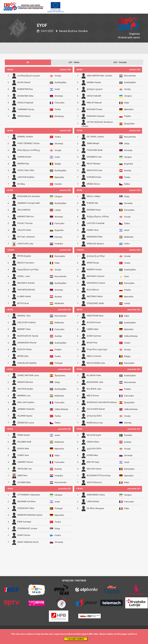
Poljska (127, 116)
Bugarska (129, 164)
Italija (127, 103)
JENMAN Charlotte (26, 409)
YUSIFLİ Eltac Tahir (26, 170)
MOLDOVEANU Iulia (96, 363)
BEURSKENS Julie (95, 382)
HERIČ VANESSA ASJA (28, 542)
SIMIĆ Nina (22, 476)
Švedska (128, 435)
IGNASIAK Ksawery (96, 116)
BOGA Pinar (92, 343)
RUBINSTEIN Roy (25, 89)
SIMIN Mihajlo (93, 144)
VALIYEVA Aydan (25, 389)
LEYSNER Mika (24, 482)
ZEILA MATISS (24, 210)
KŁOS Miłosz (93, 290)
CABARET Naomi (25, 462)
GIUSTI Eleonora (94, 482)
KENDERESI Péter (95, 237)
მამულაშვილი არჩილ (98, 217)
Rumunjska (129, 210)
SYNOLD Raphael (25, 103)
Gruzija (58, 76)
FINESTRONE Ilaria (95, 316)
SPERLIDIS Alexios (95, 244)
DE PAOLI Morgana (95, 508)
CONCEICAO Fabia (26, 508)
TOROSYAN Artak (95, 150)
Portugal (59, 363)
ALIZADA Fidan (94, 376)
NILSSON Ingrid (94, 435)
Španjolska (129, 124)
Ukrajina (128, 96)
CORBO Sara (23, 455)
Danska (58, 184)
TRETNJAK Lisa (24, 469)
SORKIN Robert (24, 157)
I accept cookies (76, 639)
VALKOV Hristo (24, 230)
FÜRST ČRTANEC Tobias (28, 144)
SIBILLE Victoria (94, 356)
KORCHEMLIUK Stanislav (29, 196)
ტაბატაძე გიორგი (96, 256)
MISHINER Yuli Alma (26, 502)
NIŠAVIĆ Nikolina (25, 382)
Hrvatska (59, 244)
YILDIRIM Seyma (25, 416)
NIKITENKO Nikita (95, 297)
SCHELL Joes (24, 276)
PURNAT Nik (92, 203)
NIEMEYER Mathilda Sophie (30, 515)
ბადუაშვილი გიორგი (28, 270)
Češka (127, 184)
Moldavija (59, 116)
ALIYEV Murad (24, 82)
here (135, 634)
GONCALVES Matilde (27, 363)
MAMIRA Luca (24, 396)
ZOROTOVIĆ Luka (25, 244)
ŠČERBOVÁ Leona (26, 423)
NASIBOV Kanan (94, 270)
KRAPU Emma (24, 535)
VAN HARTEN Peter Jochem (99, 76)
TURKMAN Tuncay (26, 109)
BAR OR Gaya (93, 462)
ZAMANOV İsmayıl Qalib (29, 203)
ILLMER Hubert (24, 297)
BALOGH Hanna (94, 469)
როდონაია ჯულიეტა (97, 350)
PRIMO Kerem (24, 435)
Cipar (127, 276)
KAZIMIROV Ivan (94, 157)
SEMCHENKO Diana (96, 495)
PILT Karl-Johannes (26, 237)
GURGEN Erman (94, 177)
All (28, 62)
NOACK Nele (23, 449)
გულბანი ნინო (94, 449)
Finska (58, 535)
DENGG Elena (93, 442)
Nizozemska (130, 76)
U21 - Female (120, 62)
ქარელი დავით (95, 89)
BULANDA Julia (94, 389)
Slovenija (59, 144)
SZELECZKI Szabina (26, 323)
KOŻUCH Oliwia (24, 350)
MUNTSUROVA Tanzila (28, 336)
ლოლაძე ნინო (94, 416)
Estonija (58, 237)
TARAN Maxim (24, 116)
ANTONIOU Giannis (96, 276)
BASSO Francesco (26, 263)
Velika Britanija (131, 336)
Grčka (127, 244)
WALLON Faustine (26, 402)
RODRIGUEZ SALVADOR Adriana (102, 402)
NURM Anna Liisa (95, 423)
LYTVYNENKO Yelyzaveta (29, 495)
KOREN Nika (92, 455)
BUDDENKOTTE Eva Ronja (99, 476)
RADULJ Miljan (94, 196)
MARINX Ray (23, 164)
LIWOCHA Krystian (26, 177)
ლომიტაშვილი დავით (29, 76)
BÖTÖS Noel (23, 303)
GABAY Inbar (93, 230)
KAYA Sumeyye (24, 522)
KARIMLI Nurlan (94, 82)
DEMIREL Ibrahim (25, 137)
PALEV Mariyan (94, 164)
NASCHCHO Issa (94, 170)
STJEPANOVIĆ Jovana (27, 529)
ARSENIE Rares (94, 210)
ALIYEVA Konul (94, 323)
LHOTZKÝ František (96, 223)
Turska (58, 109)
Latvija (58, 210)
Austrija (128, 170)
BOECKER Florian (95, 109)
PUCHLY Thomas (25, 223)
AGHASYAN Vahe (25, 96)
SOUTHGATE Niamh (96, 409)
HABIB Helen (93, 329)
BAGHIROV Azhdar (26, 283)
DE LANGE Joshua (95, 137)
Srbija (127, 144)
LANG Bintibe (93, 502)
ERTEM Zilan (23, 356)
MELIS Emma (93, 396)
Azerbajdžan (61, 82)
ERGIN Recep (93, 263)
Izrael (57, 89)
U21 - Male (74, 62)
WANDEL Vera (24, 316)
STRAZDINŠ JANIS (95, 303)
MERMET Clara (24, 329)
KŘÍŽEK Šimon (93, 184)
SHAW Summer (94, 336)
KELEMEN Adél (24, 442)
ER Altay (21, 184)
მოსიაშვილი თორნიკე (29, 150)
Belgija (58, 164)
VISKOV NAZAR (94, 96)
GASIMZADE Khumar (27, 343)
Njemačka (129, 109)
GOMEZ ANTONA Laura (28, 376)
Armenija (59, 96)
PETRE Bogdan (24, 256)
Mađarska (129, 237)
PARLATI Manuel (94, 103)
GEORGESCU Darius (96, 283)
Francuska (59, 103)
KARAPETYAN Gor (26, 217)
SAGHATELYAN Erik (26, 290)
